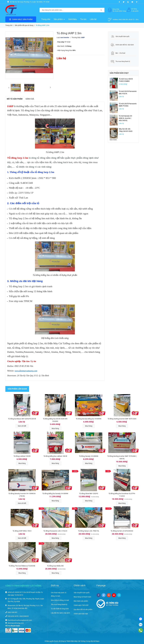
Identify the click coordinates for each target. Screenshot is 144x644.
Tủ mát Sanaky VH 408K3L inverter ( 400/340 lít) (125, 118)
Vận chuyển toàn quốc (82, 593)
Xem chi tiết (22, 426)
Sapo (98, 641)
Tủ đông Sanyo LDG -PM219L (89, 531)
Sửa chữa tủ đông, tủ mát (60, 600)
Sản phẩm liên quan (17, 389)
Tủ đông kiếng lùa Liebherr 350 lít (55, 456)
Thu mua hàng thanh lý (59, 604)
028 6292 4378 (13, 616)
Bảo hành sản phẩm (81, 601)
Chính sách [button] (80, 585)
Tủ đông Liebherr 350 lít (22, 456)
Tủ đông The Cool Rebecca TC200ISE (22, 566)
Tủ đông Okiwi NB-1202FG (89, 494)
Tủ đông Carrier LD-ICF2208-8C (122, 531)
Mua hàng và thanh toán (82, 597)
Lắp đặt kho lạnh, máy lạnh (60, 613)
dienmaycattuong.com (16, 623)
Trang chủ (46, 19)
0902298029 (24, 616)
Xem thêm (113, 140)
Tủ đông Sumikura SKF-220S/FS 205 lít (22, 419)
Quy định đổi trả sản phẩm (83, 609)
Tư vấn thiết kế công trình (60, 609)
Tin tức (83, 19)
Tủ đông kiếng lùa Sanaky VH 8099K (55, 494)
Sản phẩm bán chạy (119, 73)
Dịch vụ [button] (55, 585)
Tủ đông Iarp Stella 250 (55, 566)
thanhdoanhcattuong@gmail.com (20, 620)
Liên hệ (93, 19)
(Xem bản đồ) (22, 608)
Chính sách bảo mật (81, 614)
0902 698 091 (123, 19)
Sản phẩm (59, 19)
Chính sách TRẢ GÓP (81, 605)
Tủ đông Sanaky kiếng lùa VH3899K (89, 419)
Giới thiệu (73, 19)
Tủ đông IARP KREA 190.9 (22, 531)
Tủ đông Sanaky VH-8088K (89, 456)
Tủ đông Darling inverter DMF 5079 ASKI (122, 419)
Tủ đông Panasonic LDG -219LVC (55, 531)
